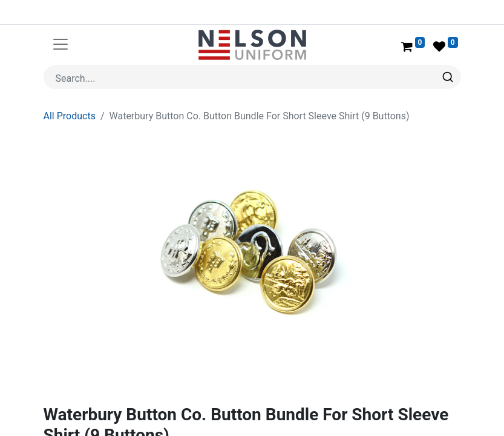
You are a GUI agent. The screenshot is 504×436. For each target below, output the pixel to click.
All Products (70, 87)
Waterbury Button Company (136, 423)
